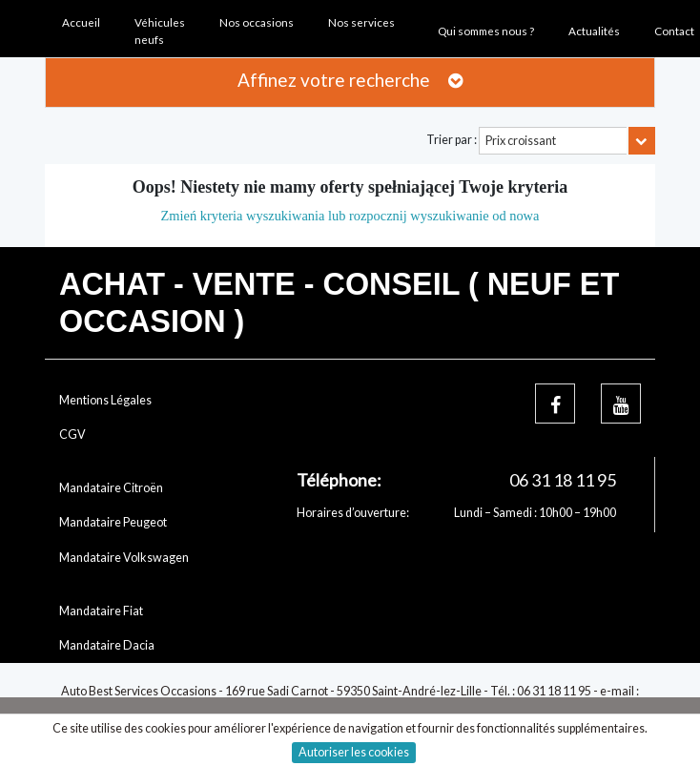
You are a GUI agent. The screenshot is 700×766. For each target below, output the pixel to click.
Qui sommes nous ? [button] (486, 31)
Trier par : (452, 140)
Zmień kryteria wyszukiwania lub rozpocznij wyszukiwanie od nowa (350, 216)
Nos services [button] (361, 22)
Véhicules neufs (160, 31)
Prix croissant (521, 141)
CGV (72, 435)
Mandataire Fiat (101, 611)
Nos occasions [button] (257, 22)
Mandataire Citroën (111, 488)
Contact (674, 31)
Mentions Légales (105, 400)
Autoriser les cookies (354, 752)
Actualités (594, 31)
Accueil (81, 22)
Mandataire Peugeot (113, 522)
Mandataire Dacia (107, 645)
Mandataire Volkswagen (124, 558)
